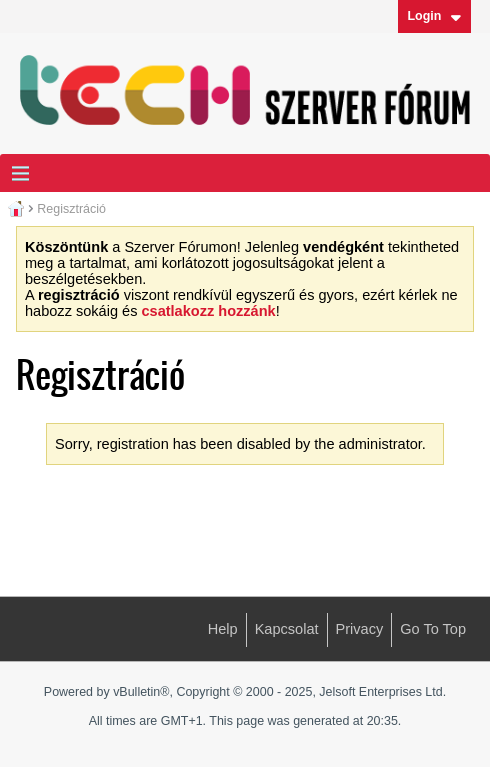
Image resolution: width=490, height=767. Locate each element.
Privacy (360, 629)
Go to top (433, 629)
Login (434, 16)
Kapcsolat (287, 629)
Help (223, 629)
